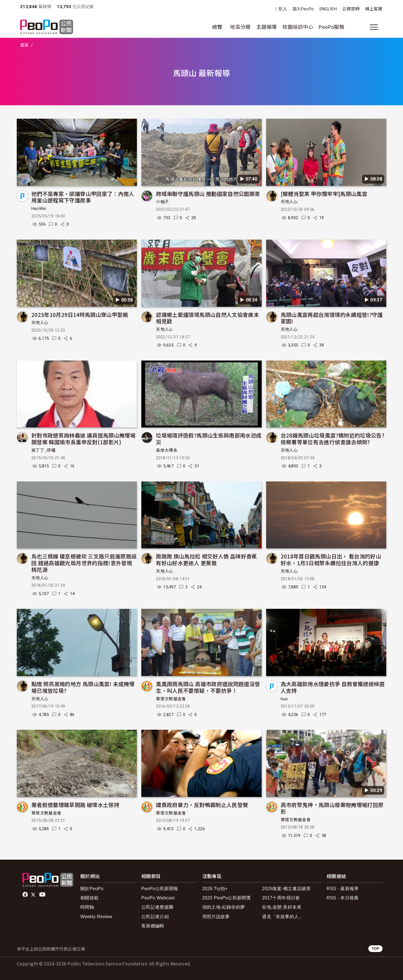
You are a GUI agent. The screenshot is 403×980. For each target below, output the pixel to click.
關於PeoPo (92, 889)
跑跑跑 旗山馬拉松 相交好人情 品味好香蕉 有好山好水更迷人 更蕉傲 (207, 559)
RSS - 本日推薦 (343, 898)
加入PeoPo (303, 9)
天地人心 (289, 202)
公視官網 (351, 9)
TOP (375, 949)
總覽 (217, 27)
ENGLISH (328, 9)
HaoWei (39, 209)
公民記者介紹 (155, 917)
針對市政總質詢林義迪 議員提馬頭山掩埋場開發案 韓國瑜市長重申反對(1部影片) (83, 438)
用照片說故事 (216, 917)
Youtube (43, 895)
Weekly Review (96, 917)
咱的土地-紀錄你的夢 (224, 907)
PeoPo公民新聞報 (160, 889)
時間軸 (87, 907)
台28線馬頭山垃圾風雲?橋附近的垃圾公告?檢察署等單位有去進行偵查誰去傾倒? (333, 438)
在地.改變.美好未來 (282, 907)
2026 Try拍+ (215, 889)
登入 (283, 9)
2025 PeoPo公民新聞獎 (227, 898)
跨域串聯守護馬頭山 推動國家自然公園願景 (208, 194)
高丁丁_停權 (43, 450)
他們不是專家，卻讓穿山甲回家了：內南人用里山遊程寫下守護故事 (83, 197)
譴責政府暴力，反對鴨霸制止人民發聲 (202, 805)
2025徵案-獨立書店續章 (286, 889)
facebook (26, 895)
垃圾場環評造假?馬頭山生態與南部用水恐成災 (209, 438)
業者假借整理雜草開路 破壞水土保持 (75, 805)
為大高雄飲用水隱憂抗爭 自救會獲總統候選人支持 (333, 687)
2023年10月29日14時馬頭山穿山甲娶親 (80, 314)
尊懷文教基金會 (171, 699)
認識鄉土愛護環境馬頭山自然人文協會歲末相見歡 (207, 318)
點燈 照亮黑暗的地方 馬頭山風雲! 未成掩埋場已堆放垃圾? (83, 687)
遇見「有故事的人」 (283, 917)
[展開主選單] (374, 27)
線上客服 (374, 9)
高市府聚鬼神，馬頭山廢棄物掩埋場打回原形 (332, 808)
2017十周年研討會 (281, 898)
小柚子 (162, 202)
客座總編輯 (153, 926)
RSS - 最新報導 (343, 889)
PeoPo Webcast (158, 898)
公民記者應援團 (157, 907)
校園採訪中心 (298, 27)
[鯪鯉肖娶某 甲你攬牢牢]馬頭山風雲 (324, 194)
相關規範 (89, 898)
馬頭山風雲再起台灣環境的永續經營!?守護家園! (332, 318)
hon (284, 699)
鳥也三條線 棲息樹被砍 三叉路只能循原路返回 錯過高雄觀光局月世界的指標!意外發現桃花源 (84, 563)
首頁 (24, 45)
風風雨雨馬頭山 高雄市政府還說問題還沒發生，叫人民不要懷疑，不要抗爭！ (208, 687)
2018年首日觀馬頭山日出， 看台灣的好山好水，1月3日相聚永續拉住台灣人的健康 (331, 559)
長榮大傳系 (167, 450)
